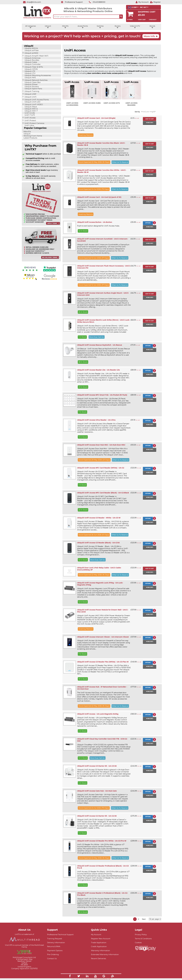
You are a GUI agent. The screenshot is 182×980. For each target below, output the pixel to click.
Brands (152, 27)
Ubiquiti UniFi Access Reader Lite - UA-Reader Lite (98, 370)
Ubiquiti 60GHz (31, 48)
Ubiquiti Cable (31, 62)
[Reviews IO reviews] (30, 272)
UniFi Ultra (29, 125)
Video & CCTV (135, 27)
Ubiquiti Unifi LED (32, 102)
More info (150, 123)
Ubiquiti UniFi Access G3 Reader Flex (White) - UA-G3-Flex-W (103, 662)
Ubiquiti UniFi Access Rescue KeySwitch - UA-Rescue (100, 345)
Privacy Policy (141, 935)
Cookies (138, 943)
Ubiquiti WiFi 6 (31, 109)
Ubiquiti (48, 27)
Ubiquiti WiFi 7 (31, 111)
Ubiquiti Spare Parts (33, 89)
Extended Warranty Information (105, 954)
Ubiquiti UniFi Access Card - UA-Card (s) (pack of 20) (99, 197)
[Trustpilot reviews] (49, 272)
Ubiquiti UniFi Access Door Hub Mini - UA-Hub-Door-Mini (101, 445)
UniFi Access (30, 118)
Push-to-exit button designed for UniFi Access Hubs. (98, 226)
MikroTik (65, 27)
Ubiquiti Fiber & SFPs (33, 67)
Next (144, 919)
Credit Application (99, 946)
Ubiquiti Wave (31, 107)
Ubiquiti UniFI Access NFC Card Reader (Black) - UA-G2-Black (103, 493)
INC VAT (144, 7)
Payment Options (55, 951)
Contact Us (52, 959)
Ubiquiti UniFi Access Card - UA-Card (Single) (96, 118)
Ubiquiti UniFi (30, 97)
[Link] (70, 976)
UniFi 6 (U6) (29, 113)
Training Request (55, 939)
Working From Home (33, 136)
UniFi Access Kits (112, 103)
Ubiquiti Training (32, 91)
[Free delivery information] (41, 261)
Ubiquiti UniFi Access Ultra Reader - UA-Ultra (96, 420)
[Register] (155, 2)
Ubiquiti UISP (30, 94)
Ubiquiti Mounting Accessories (37, 75)
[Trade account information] (41, 225)
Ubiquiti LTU (30, 73)
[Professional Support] (71, 2)
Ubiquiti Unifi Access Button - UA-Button (95, 222)
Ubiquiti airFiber (31, 50)
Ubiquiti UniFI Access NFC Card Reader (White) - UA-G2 (101, 468)
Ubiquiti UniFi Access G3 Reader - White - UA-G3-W (99, 518)
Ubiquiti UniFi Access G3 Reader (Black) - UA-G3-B (98, 543)
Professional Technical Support (60, 935)
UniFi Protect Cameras (34, 123)
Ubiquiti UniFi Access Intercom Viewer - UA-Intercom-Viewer (103, 637)
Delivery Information (56, 943)
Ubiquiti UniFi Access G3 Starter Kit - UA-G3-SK (97, 766)
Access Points (83, 27)
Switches (100, 27)
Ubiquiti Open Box (32, 82)
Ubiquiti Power (31, 84)
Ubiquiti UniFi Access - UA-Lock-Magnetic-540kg (98, 714)
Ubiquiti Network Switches (36, 80)
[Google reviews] (49, 280)
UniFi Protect (30, 121)
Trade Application (99, 943)
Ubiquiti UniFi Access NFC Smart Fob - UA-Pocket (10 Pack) (102, 395)
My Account (96, 935)
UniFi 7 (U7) (29, 115)
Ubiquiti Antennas (32, 58)
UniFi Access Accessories (72, 104)
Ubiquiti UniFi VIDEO (33, 105)
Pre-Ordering (53, 954)
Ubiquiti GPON (31, 69)
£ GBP (133, 7)
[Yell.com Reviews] (30, 280)
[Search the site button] (121, 17)
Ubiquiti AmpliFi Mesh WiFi (36, 56)
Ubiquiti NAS (30, 78)
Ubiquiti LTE (30, 71)
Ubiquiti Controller (32, 64)
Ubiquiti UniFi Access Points (36, 100)
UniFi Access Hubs (92, 103)
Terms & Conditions (143, 939)
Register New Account (101, 939)
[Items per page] (155, 919)
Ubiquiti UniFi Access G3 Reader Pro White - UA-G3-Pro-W (102, 841)
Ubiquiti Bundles (32, 60)
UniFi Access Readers (131, 104)
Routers (118, 27)
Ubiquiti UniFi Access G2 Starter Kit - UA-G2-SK (97, 816)
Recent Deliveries (98, 959)
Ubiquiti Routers (31, 87)
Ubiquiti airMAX (31, 53)
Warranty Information (100, 951)
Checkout (153, 20)
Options (148, 223)
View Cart (142, 20)
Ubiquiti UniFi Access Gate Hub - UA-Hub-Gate (97, 791)
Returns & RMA (54, 946)
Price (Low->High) (148, 112)
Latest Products (30, 138)
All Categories (31, 27)
